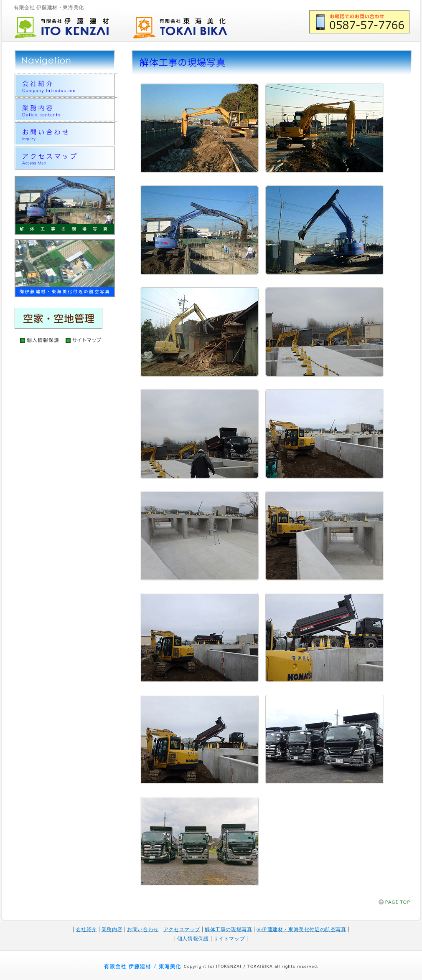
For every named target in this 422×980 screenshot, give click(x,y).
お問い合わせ (143, 929)
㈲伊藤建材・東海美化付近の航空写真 (301, 929)
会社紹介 (86, 929)
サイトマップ (229, 939)
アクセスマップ (182, 929)
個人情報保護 (193, 939)
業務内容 (112, 929)
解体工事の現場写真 (228, 929)
